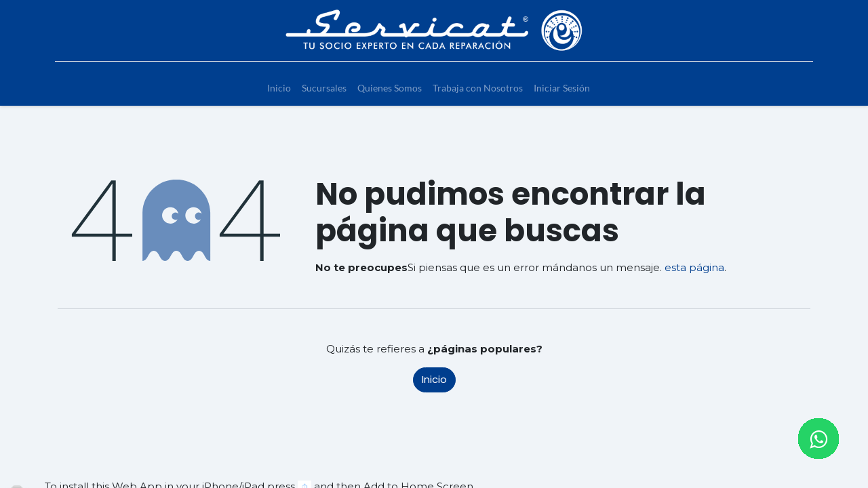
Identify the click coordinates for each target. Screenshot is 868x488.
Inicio (434, 379)
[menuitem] (279, 88)
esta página (694, 267)
